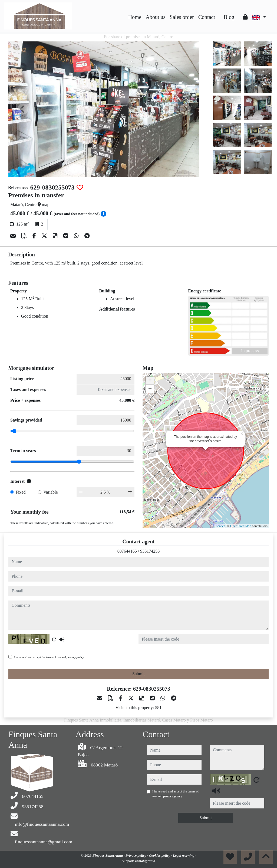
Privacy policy (136, 855)
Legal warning (184, 855)
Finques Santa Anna (108, 855)
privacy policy (75, 657)
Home (135, 17)
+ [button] (150, 381)
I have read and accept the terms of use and (49, 657)
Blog (229, 17)
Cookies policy (160, 855)
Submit (138, 674)
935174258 (150, 551)
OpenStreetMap (241, 526)
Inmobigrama (145, 861)
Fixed (21, 492)
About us (156, 17)
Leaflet (220, 526)
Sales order (182, 17)
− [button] (150, 389)
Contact (207, 17)
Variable (50, 492)
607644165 (127, 551)
